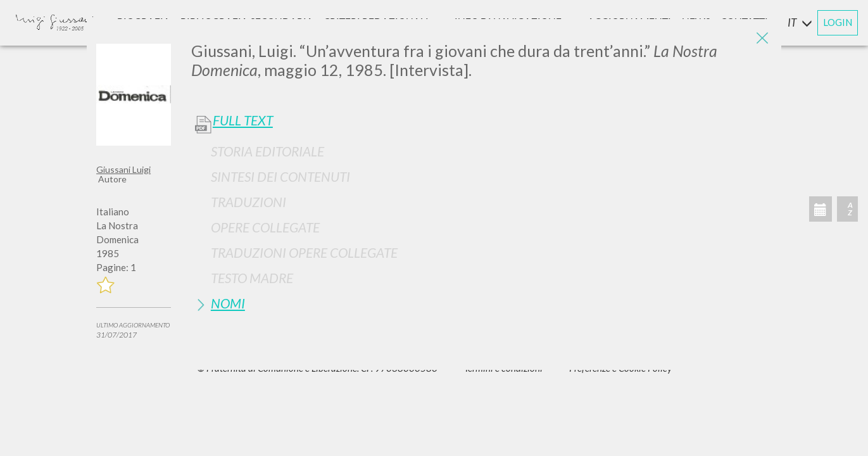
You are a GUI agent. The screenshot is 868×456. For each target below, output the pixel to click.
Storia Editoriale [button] (267, 151)
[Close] (762, 38)
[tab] (481, 151)
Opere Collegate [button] (265, 227)
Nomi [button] (228, 303)
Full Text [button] (243, 120)
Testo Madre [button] (252, 278)
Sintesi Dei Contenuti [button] (280, 176)
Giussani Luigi (123, 169)
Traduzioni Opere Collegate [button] (304, 252)
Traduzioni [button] (248, 202)
